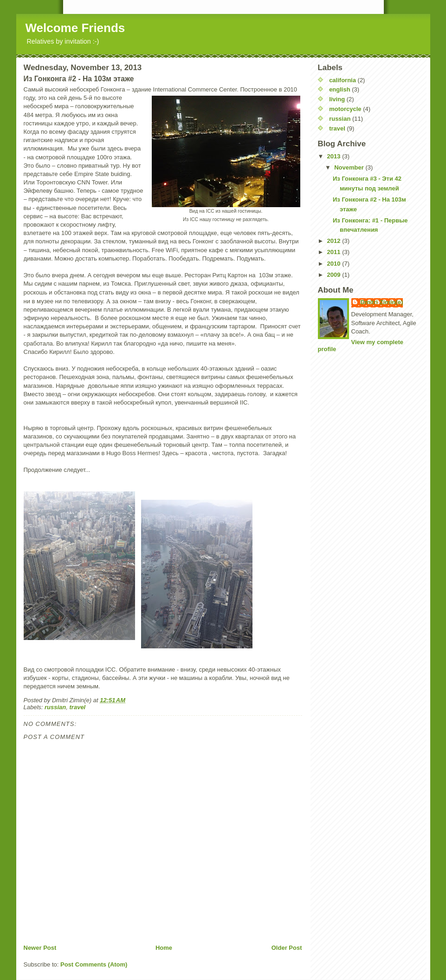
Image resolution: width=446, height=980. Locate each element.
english (340, 89)
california (343, 80)
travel (78, 707)
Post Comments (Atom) (94, 964)
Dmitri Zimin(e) (382, 302)
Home (164, 948)
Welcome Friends (75, 28)
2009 (335, 275)
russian (55, 707)
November (350, 167)
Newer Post (40, 948)
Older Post (287, 948)
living (337, 99)
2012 (335, 241)
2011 (335, 252)
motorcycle (345, 109)
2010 (335, 264)
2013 (335, 156)
